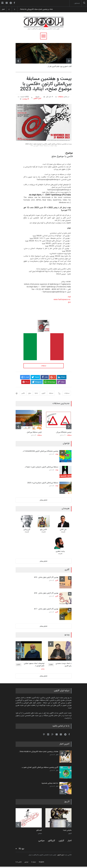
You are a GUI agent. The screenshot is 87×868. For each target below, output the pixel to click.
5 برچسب (25, 99)
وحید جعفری (60, 551)
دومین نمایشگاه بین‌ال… (63, 432)
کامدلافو (39, 830)
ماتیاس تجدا (67, 830)
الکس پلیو (43, 530)
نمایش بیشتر (44, 500)
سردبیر (26, 862)
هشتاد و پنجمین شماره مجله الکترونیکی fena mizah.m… (38, 752)
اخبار (57, 755)
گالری (57, 580)
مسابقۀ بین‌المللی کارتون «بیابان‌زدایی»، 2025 (43, 483)
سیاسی (40, 833)
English (42, 862)
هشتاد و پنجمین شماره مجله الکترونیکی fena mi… (35, 9)
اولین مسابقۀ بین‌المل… (34, 432)
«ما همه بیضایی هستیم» (50, 783)
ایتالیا (36, 393)
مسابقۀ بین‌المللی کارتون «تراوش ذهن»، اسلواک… (41, 467)
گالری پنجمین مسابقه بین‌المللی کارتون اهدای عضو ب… (39, 767)
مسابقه (51, 393)
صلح (30, 393)
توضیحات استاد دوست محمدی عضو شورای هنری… (66, 665)
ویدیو (43, 669)
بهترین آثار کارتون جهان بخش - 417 (46, 609)
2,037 (19, 665)
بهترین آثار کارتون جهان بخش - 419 (46, 577)
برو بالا (21, 849)
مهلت (57, 454)
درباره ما (34, 862)
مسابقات (60, 97)
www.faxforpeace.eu (62, 300)
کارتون (43, 393)
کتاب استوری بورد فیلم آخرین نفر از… (59, 66)
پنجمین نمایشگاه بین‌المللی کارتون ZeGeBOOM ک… (40, 451)
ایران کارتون (37, 98)
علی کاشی (63, 530)
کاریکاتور (52, 841)
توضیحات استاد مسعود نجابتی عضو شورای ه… (34, 665)
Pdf (69, 297)
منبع (69, 302)
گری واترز (27, 530)
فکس (23, 393)
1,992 (51, 665)
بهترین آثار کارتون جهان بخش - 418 (46, 593)
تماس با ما (19, 862)
